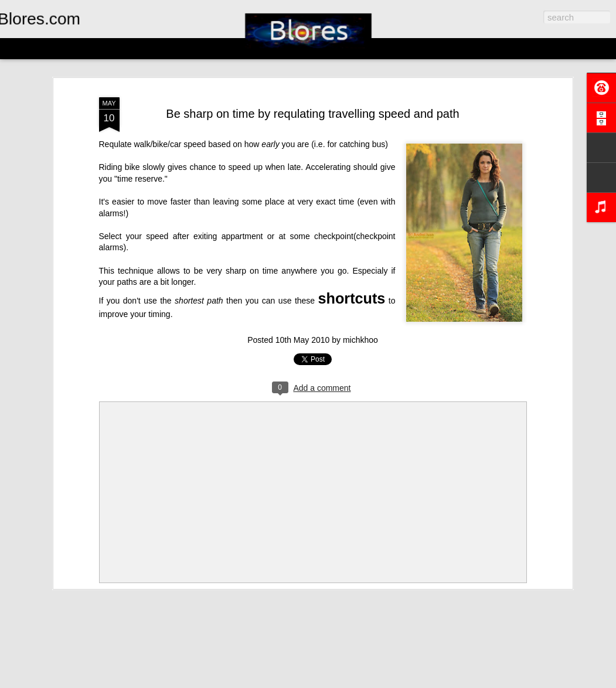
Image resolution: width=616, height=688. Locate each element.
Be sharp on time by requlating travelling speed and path (312, 114)
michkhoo (360, 340)
